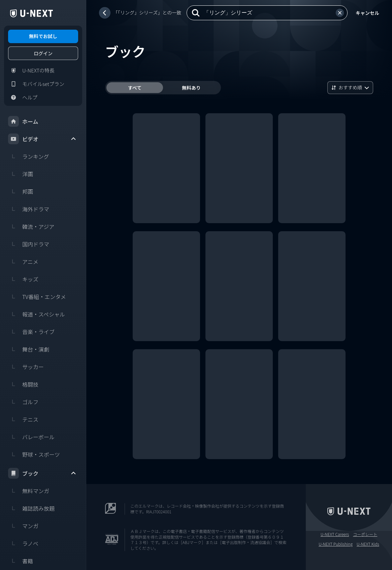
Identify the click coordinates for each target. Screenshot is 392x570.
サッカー (26, 367)
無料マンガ (29, 491)
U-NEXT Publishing (336, 544)
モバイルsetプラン (36, 84)
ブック (42, 473)
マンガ (23, 526)
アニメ (23, 262)
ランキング (29, 156)
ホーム (23, 121)
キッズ (23, 279)
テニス (23, 419)
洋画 (21, 174)
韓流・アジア (31, 227)
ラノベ (23, 543)
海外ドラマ (29, 209)
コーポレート (365, 534)
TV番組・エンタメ (37, 297)
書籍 (21, 561)
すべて (135, 88)
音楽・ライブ (31, 332)
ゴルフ (23, 402)
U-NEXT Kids (368, 544)
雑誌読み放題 (31, 508)
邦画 (21, 191)
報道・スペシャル (37, 314)
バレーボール (31, 437)
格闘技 (23, 384)
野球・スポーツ (34, 454)
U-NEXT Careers (335, 534)
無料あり (191, 88)
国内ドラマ (29, 244)
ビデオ (42, 139)
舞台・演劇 (29, 349)
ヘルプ (23, 97)
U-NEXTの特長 (31, 70)
